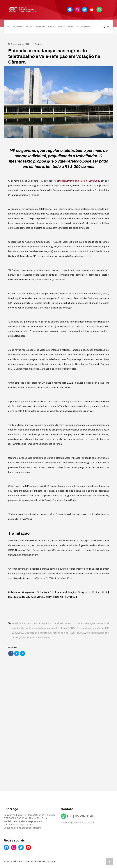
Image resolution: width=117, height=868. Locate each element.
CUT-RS (77, 623)
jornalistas (99, 628)
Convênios (71, 26)
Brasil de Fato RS (22, 623)
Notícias (39, 44)
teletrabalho (93, 632)
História (30, 26)
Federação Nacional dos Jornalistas (48, 628)
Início (9, 26)
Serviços (52, 26)
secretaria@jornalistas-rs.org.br (77, 822)
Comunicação (41, 26)
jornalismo (87, 628)
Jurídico (61, 26)
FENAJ (72, 628)
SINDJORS (79, 632)
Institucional (19, 26)
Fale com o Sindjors (83, 26)
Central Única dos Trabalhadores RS (52, 623)
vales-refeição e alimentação (35, 637)
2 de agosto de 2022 (20, 44)
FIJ (79, 628)
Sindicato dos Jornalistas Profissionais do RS (48, 632)
